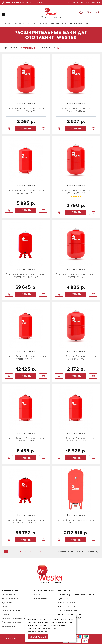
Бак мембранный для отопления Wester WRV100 (26, 358)
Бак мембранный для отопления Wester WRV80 (26, 439)
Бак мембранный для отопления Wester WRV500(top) (26, 276)
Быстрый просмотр (26, 104)
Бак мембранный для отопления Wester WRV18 (76, 110)
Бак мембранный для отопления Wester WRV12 (26, 110)
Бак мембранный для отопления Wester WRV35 (76, 276)
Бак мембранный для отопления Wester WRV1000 (76, 521)
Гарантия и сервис (12, 610)
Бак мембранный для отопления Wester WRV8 (76, 358)
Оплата (6, 606)
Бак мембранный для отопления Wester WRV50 (26, 192)
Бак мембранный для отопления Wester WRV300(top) (26, 521)
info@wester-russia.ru (70, 610)
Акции (38, 595)
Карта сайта (41, 599)
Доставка (7, 602)
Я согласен (38, 637)
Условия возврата (12, 599)
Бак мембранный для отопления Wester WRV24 (76, 192)
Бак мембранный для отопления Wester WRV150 (76, 439)
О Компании (9, 595)
